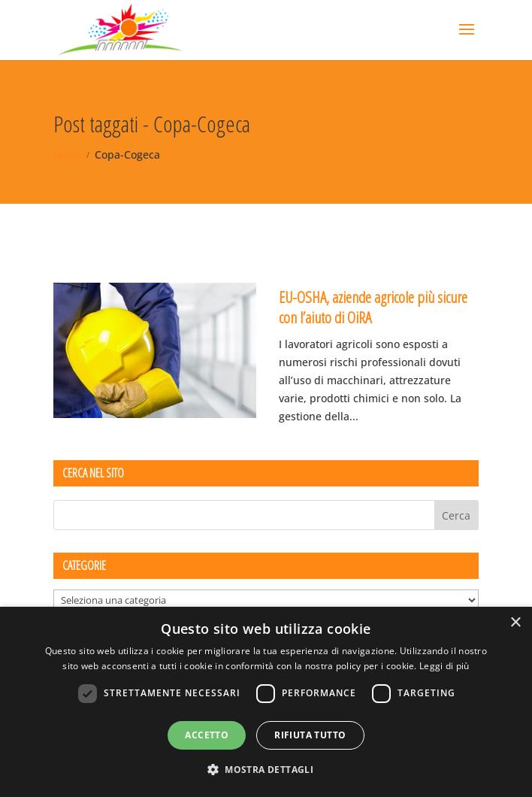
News (67, 155)
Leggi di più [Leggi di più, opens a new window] (444, 666)
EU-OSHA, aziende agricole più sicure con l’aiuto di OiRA (373, 307)
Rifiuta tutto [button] (310, 735)
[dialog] (266, 702)
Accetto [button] (207, 735)
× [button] (515, 623)
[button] (266, 770)
